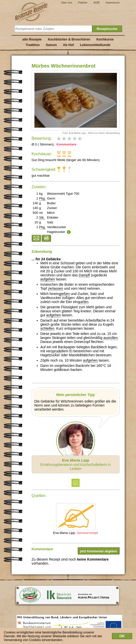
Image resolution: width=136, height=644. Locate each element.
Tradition (33, 45)
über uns (67, 3)
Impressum (112, 3)
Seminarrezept (87, 533)
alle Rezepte (32, 39)
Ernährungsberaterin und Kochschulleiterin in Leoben (76, 464)
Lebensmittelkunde (95, 45)
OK (122, 637)
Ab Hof (68, 45)
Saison (51, 45)
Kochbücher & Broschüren (69, 39)
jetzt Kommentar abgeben (99, 551)
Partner (83, 3)
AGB (97, 3)
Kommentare (66, 144)
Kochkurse (105, 39)
